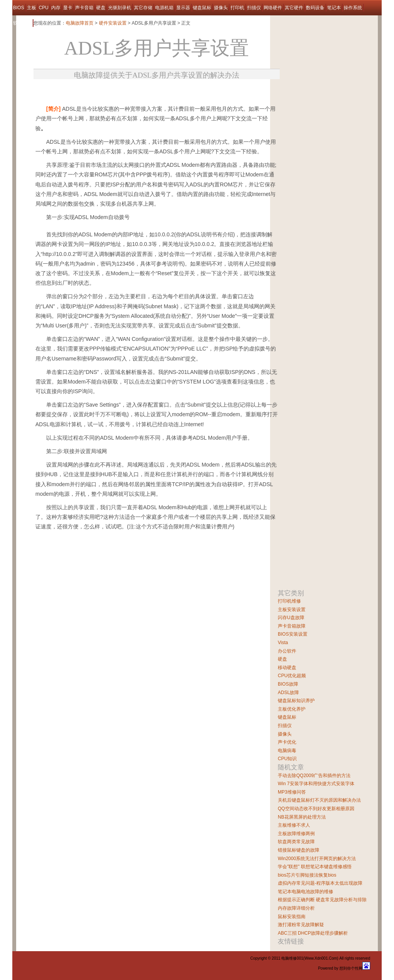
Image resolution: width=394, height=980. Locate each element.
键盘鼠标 (202, 8)
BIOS (19, 8)
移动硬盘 (287, 668)
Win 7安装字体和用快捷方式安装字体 (316, 784)
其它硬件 (294, 8)
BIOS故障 (288, 684)
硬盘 (101, 8)
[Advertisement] (124, 90)
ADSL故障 (288, 693)
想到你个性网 (351, 968)
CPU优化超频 (292, 676)
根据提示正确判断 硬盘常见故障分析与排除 (322, 900)
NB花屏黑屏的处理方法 (302, 817)
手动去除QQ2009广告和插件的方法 (314, 776)
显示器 (183, 8)
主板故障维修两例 (296, 834)
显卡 (68, 8)
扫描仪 (254, 8)
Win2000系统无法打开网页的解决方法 (317, 859)
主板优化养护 (292, 709)
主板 (32, 8)
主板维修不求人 (294, 825)
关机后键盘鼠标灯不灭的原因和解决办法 (319, 800)
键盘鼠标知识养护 (296, 701)
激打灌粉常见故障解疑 (301, 925)
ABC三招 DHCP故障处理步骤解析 (313, 933)
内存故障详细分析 (296, 908)
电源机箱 (164, 8)
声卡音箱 (84, 8)
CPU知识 (287, 759)
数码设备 (315, 8)
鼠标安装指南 (292, 917)
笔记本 (334, 8)
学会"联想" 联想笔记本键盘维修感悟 (315, 867)
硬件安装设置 (113, 23)
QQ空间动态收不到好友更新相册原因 (316, 809)
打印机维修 (289, 601)
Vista (283, 643)
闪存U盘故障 (291, 618)
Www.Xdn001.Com (321, 958)
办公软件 (287, 651)
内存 (56, 8)
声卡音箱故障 (292, 626)
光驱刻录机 (120, 8)
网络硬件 (273, 8)
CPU (44, 8)
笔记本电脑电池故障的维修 (306, 892)
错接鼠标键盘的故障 (299, 850)
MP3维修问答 (292, 792)
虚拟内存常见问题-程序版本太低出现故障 (320, 883)
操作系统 (353, 8)
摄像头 (221, 8)
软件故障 (22, 23)
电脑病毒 (287, 751)
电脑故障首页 (80, 23)
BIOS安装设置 (293, 634)
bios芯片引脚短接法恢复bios (307, 875)
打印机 (237, 8)
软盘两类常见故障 (296, 842)
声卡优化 (287, 742)
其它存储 (143, 8)
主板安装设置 (292, 610)
